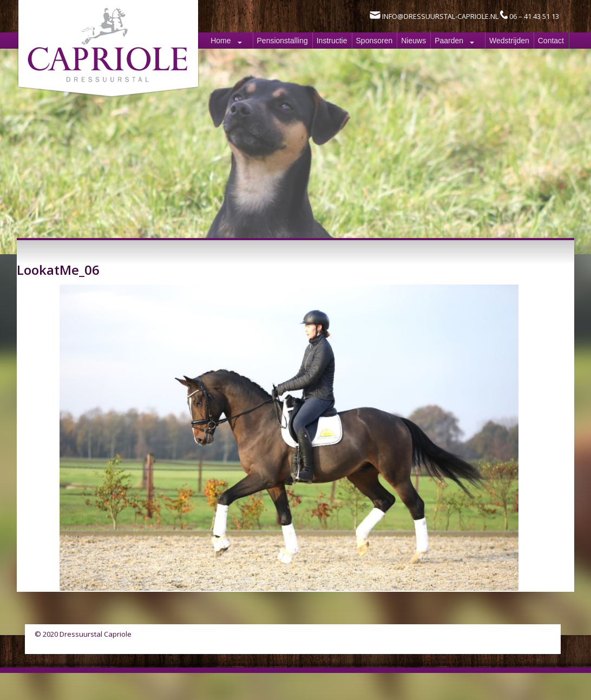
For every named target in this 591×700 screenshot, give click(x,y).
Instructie (332, 41)
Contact (551, 41)
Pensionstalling (283, 41)
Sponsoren (375, 41)
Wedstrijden (509, 41)
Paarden (449, 41)
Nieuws (413, 41)
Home (221, 41)
